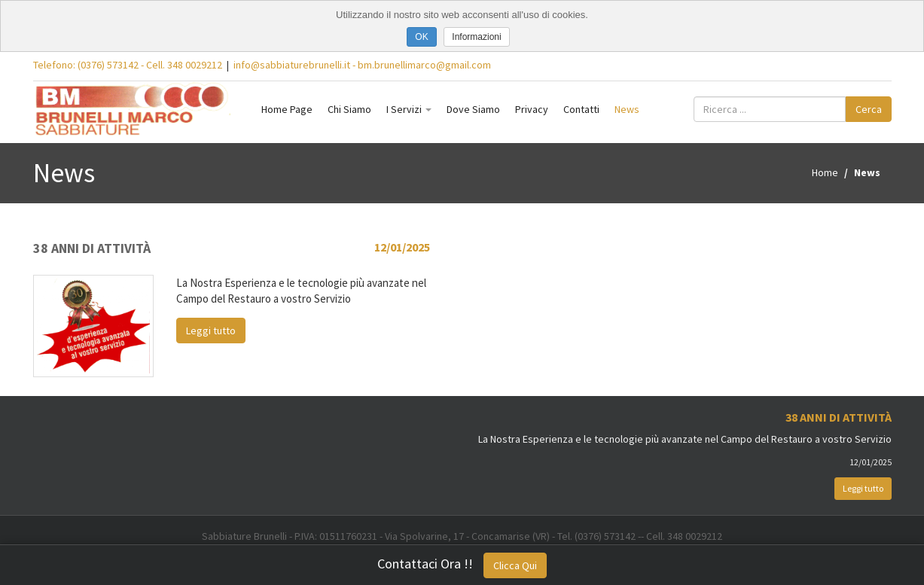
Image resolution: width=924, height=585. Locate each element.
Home (825, 172)
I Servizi (409, 109)
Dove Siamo (473, 109)
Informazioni (476, 37)
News (627, 109)
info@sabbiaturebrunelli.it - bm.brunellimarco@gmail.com (362, 65)
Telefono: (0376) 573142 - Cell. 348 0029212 (128, 65)
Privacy (532, 109)
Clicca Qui (515, 565)
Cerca (869, 109)
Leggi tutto (211, 331)
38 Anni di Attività (92, 248)
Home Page (287, 109)
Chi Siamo (349, 109)
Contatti (581, 109)
